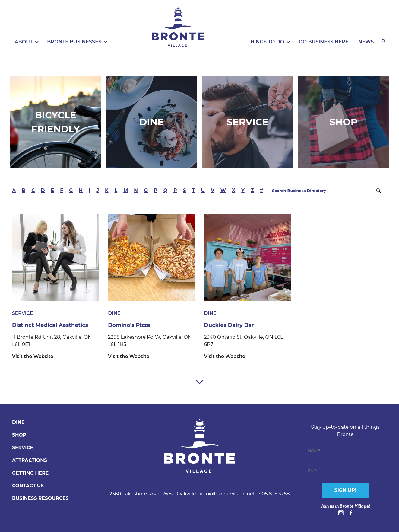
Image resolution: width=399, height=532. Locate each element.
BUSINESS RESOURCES (41, 498)
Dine (152, 122)
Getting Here (31, 473)
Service (247, 122)
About (24, 42)
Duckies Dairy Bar (230, 325)
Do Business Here (323, 42)
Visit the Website (33, 356)
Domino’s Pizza (130, 325)
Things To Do (266, 42)
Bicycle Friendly (55, 122)
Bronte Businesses (74, 42)
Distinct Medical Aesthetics (51, 325)
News (366, 42)
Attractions (30, 460)
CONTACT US (28, 485)
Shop (344, 122)
